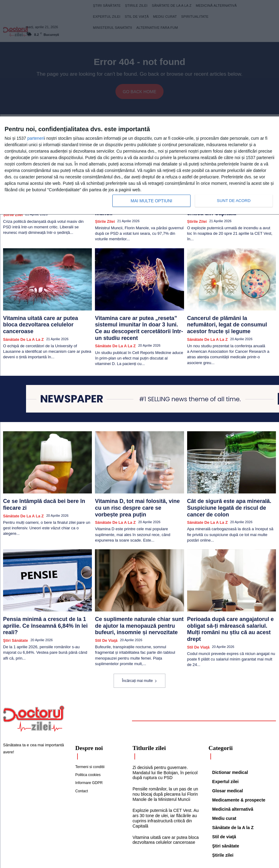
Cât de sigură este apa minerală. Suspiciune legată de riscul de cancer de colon (228, 483)
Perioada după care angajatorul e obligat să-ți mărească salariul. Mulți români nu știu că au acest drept (228, 596)
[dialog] (139, 166)
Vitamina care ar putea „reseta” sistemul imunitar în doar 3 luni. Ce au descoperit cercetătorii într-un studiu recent (136, 312)
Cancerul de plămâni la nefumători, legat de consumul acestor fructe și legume (231, 309)
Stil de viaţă (105, 608)
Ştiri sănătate (14, 603)
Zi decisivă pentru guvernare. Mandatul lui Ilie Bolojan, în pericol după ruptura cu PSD (163, 738)
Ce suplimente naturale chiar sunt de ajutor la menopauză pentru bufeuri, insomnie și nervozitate (139, 596)
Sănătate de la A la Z (21, 318)
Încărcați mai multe (139, 647)
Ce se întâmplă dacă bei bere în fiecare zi (45, 478)
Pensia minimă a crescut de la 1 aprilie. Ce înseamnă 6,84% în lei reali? (46, 594)
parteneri (36, 138)
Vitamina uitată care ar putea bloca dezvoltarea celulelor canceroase (38, 309)
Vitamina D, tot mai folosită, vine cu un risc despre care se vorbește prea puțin (139, 481)
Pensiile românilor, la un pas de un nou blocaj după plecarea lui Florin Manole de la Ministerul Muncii (163, 758)
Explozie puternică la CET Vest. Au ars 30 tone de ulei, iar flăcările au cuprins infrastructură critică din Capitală (163, 781)
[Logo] (34, 685)
